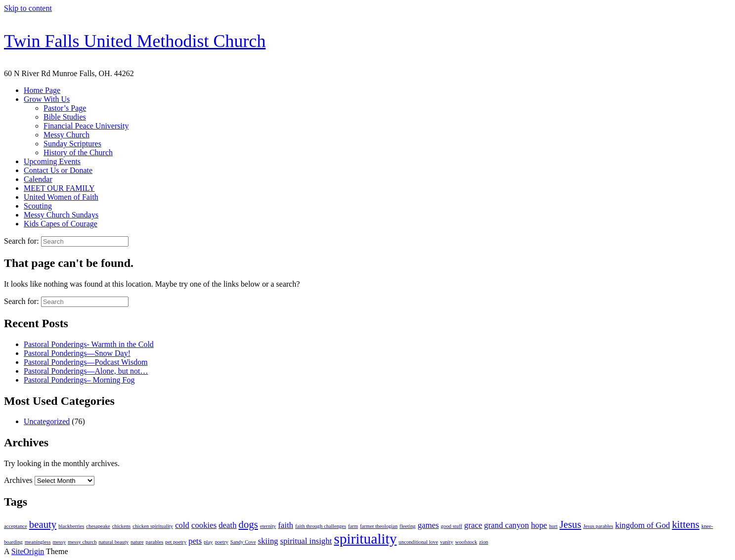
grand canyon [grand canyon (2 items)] (506, 525)
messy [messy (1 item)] (60, 542)
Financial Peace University (86, 126)
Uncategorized (47, 421)
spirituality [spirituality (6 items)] (365, 539)
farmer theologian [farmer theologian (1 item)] (379, 526)
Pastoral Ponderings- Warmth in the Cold (89, 344)
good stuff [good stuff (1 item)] (452, 526)
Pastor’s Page (65, 108)
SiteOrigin (28, 551)
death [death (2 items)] (227, 525)
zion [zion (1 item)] (483, 542)
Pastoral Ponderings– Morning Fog (79, 380)
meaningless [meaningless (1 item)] (38, 542)
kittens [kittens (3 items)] (686, 524)
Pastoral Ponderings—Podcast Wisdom (86, 362)
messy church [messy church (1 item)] (82, 542)
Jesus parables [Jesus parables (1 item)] (598, 526)
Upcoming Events (52, 161)
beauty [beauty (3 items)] (43, 524)
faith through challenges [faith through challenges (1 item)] (321, 526)
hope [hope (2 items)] (539, 525)
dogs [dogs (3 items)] (248, 524)
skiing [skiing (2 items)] (268, 541)
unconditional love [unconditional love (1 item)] (419, 542)
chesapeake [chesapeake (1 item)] (98, 526)
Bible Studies (65, 117)
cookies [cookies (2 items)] (204, 525)
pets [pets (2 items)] (195, 541)
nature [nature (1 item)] (137, 542)
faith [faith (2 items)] (285, 525)
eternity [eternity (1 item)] (268, 526)
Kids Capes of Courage (61, 224)
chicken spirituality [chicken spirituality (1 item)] (153, 526)
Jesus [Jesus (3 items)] (570, 524)
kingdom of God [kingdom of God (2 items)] (643, 525)
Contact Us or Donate (58, 170)
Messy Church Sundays (61, 215)
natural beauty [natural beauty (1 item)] (114, 542)
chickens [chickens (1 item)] (121, 526)
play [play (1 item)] (208, 542)
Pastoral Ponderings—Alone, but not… (86, 371)
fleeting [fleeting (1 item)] (408, 526)
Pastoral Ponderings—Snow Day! (77, 353)
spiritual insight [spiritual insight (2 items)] (306, 541)
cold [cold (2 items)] (182, 525)
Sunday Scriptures (72, 144)
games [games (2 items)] (428, 525)
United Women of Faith (61, 197)
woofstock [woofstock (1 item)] (466, 542)
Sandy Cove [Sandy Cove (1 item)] (243, 542)
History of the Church (78, 152)
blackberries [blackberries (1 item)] (71, 526)
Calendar (38, 179)
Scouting (38, 206)
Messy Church (66, 135)
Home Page (42, 90)
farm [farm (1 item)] (353, 526)
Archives (18, 480)
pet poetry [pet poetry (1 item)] (176, 542)
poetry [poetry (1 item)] (222, 542)
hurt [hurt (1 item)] (553, 526)
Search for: (22, 241)
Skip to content (28, 8)
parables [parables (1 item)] (155, 542)
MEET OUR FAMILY (59, 188)
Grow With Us (47, 99)
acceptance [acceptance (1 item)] (16, 526)
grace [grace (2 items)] (473, 525)
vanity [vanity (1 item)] (447, 542)
